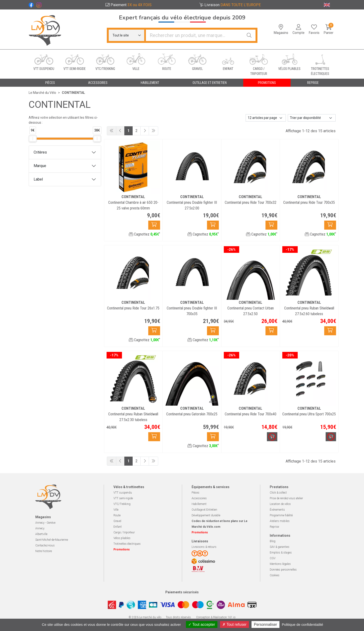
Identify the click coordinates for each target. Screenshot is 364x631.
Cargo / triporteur (124, 532)
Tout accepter (202, 624)
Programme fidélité (281, 515)
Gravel (117, 521)
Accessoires (199, 498)
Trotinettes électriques (127, 544)
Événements (277, 510)
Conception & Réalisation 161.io (216, 617)
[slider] (33, 139)
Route (117, 515)
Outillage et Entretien (204, 510)
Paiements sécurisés (182, 592)
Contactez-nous (45, 545)
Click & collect (278, 493)
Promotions (267, 83)
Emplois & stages (281, 553)
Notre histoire (44, 551)
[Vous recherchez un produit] (194, 35)
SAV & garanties (280, 547)
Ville (116, 510)
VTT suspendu (123, 493)
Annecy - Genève (45, 523)
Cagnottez (144, 234)
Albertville (41, 534)
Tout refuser (234, 624)
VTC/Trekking (122, 504)
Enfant (118, 527)
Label (38, 179)
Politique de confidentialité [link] (302, 624)
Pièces (195, 493)
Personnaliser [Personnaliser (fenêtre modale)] (265, 624)
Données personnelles (283, 570)
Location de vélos (280, 504)
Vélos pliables (122, 538)
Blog (273, 541)
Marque (40, 166)
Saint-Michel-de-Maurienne (52, 540)
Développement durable (206, 515)
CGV (273, 558)
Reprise (274, 527)
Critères (40, 152)
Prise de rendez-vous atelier (286, 498)
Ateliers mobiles (280, 521)
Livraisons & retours (204, 547)
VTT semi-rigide (123, 498)
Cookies (275, 575)
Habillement (199, 504)
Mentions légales (280, 564)
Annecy (40, 528)
